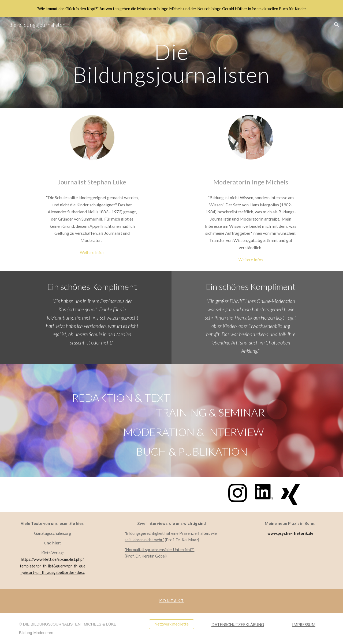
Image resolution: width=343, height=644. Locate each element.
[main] (171, 63)
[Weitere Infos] (92, 252)
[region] (171, 9)
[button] (337, 25)
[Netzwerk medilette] (171, 624)
